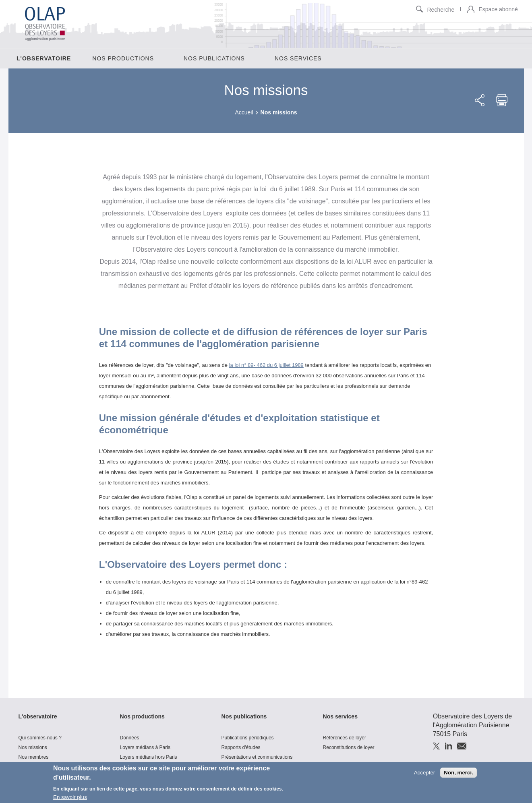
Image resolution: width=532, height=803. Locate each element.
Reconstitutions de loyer (349, 747)
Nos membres (34, 757)
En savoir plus (70, 798)
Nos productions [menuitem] (123, 58)
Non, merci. (459, 773)
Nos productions (142, 716)
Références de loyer (345, 738)
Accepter (425, 773)
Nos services (340, 716)
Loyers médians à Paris (145, 747)
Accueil (244, 112)
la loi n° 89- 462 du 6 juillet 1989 (266, 365)
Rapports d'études (241, 747)
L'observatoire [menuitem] (44, 58)
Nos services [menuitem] (298, 58)
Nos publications (244, 716)
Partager (480, 100)
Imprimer (502, 100)
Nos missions (33, 747)
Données (130, 738)
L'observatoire (38, 716)
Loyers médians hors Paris (149, 757)
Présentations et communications (257, 757)
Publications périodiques (248, 738)
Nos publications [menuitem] (214, 58)
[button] (471, 10)
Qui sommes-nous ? (40, 738)
